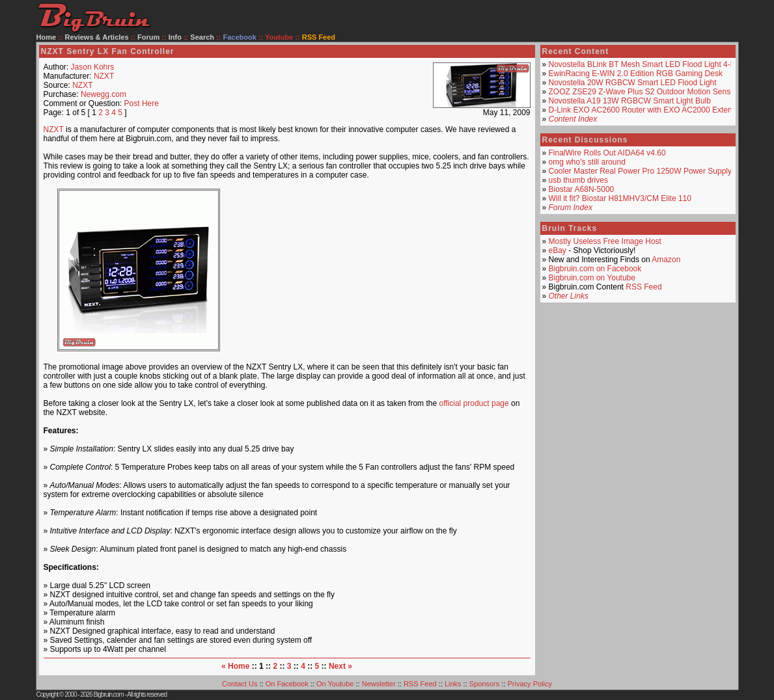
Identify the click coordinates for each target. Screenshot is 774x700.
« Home (235, 666)
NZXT (104, 76)
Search (202, 37)
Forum (148, 37)
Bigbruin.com (108, 694)
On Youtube (335, 684)
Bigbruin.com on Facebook (595, 269)
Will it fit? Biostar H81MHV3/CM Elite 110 (620, 198)
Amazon (666, 260)
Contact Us (240, 684)
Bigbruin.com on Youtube (592, 278)
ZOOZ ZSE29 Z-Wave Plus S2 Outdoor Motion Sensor (643, 92)
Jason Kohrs (93, 67)
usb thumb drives (578, 180)
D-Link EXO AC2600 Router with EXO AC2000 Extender (646, 110)
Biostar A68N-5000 (582, 189)
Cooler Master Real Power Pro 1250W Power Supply (640, 171)
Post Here (142, 103)
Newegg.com (104, 94)
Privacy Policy (530, 684)
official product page (474, 403)
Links (453, 684)
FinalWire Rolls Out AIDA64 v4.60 (607, 153)
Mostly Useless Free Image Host (605, 241)
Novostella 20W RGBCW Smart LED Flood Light (633, 83)
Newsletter (379, 684)
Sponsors (484, 684)
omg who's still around (587, 162)
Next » (340, 666)
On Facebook (287, 684)
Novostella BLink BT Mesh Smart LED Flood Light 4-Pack (648, 64)
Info (175, 37)
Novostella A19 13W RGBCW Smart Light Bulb (630, 101)
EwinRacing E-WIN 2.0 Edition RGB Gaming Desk (636, 74)
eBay (558, 250)
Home (47, 37)
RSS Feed (643, 287)
